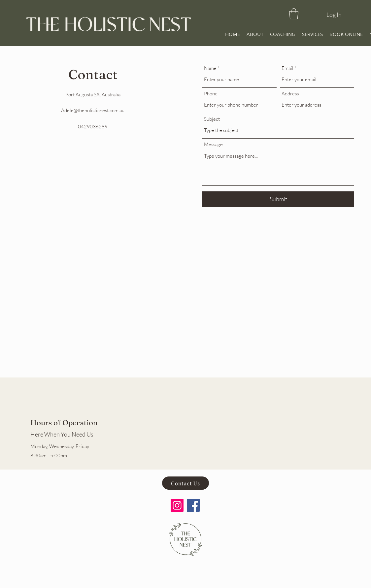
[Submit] (278, 199)
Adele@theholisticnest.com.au (93, 110)
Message (213, 144)
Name (210, 68)
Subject (212, 119)
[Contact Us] (185, 483)
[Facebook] (193, 505)
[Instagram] (177, 505)
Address (290, 94)
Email (287, 68)
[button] (294, 14)
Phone (211, 94)
